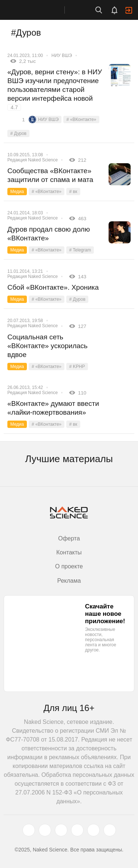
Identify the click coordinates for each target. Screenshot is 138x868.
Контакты (69, 552)
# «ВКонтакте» (81, 119)
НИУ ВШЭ (62, 56)
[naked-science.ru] (110, 830)
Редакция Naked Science (33, 160)
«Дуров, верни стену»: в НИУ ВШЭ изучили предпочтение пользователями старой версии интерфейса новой (55, 89)
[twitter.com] (29, 830)
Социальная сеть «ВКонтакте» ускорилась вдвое (47, 346)
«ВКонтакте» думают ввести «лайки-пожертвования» (53, 408)
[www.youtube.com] (61, 830)
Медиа (17, 192)
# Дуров (18, 133)
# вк (73, 192)
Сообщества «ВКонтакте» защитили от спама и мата (50, 175)
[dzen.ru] (77, 830)
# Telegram (80, 250)
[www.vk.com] (45, 830)
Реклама (69, 581)
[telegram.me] (93, 830)
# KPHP (77, 367)
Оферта (69, 538)
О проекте (69, 566)
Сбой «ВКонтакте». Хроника (53, 287)
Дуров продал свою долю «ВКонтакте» (49, 234)
